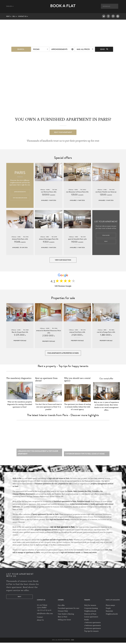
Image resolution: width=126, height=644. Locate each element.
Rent (9, 16)
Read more (106, 235)
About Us (40, 621)
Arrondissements (59, 49)
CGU (73, 641)
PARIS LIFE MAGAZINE (113, 601)
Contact (40, 618)
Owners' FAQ (63, 612)
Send (104, 49)
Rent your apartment (63, 132)
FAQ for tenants (90, 607)
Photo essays (110, 607)
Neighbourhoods (90, 612)
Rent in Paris (62, 618)
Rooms (36, 49)
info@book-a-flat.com (45, 615)
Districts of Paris (90, 615)
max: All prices (83, 49)
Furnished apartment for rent (69, 609)
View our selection (63, 260)
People (108, 609)
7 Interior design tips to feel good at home (85, 455)
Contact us (23, 16)
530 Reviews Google (63, 286)
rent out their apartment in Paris (62, 528)
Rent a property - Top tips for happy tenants (63, 367)
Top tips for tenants (91, 632)
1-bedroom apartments (92, 624)
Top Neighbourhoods (20, 198)
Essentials (109, 612)
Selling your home (64, 621)
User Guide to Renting (66, 615)
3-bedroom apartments (92, 630)
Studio (87, 621)
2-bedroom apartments (92, 627)
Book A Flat (63, 8)
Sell (15, 16)
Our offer (61, 607)
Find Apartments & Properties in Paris (63, 354)
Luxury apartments (91, 618)
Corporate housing (91, 609)
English (10, 6)
